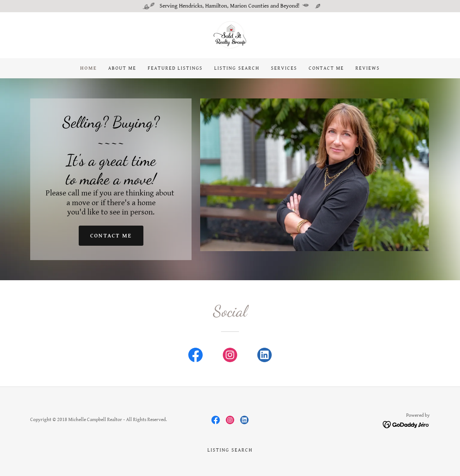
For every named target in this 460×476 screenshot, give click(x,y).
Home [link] (88, 68)
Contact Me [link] (326, 68)
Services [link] (284, 68)
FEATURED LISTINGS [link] (175, 68)
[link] (230, 35)
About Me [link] (122, 68)
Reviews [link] (368, 68)
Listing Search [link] (237, 68)
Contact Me (111, 236)
